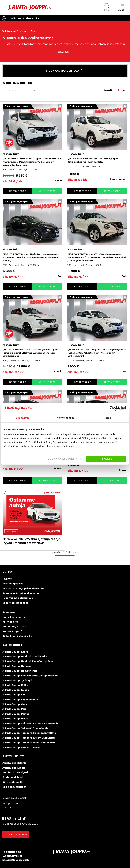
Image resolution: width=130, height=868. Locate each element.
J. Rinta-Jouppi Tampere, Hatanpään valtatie (29, 733)
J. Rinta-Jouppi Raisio (15, 719)
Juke (34, 31)
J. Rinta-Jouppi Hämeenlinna (20, 671)
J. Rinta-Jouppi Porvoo (16, 714)
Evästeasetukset (12, 856)
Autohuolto (13, 756)
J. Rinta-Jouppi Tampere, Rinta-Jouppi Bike (29, 743)
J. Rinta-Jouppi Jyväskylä (17, 680)
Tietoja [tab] (107, 418)
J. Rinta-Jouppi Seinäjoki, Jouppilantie (25, 728)
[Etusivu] (27, 8)
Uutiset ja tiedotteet (14, 617)
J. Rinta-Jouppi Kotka (15, 685)
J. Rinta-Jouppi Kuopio (16, 690)
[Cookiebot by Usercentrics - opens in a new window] (112, 408)
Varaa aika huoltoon (14, 787)
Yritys (8, 572)
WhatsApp (48, 191)
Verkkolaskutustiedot (15, 603)
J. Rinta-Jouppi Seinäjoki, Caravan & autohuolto (31, 723)
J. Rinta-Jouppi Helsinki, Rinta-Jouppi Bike (28, 661)
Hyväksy (106, 459)
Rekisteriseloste (12, 852)
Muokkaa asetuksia (65, 459)
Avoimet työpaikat (13, 583)
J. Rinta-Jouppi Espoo (15, 652)
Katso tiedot (18, 191)
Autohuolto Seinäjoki (15, 772)
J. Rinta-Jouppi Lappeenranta (20, 700)
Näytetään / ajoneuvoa (65, 552)
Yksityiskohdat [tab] (65, 418)
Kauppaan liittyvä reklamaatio (21, 593)
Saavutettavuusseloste (16, 860)
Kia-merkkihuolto (13, 782)
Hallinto (7, 579)
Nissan (25, 31)
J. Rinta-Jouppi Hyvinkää (17, 666)
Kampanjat (9, 612)
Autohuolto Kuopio (14, 768)
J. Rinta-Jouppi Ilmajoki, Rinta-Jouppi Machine (30, 676)
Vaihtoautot (11, 31)
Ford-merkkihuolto (14, 777)
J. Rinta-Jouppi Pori (14, 709)
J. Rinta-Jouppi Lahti (15, 695)
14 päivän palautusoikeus (18, 598)
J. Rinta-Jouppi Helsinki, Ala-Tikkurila (25, 656)
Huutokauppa (12, 631)
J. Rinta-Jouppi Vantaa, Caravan (22, 747)
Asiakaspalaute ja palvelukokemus (23, 588)
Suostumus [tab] (23, 418)
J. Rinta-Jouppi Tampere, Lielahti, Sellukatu (29, 738)
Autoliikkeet (14, 645)
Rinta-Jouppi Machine (17, 636)
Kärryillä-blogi (11, 622)
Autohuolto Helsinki (14, 763)
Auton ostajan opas (14, 626)
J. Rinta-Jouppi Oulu (15, 704)
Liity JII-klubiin (16, 835)
